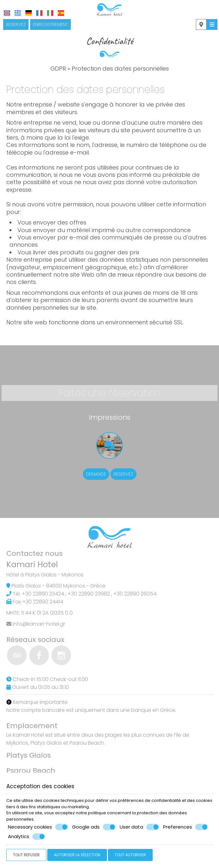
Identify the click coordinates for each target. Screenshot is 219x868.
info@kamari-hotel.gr (39, 624)
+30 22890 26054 (135, 594)
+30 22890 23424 (43, 594)
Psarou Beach (31, 771)
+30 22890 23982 (89, 594)
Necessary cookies (38, 827)
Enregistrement (50, 24)
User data (139, 827)
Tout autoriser (130, 855)
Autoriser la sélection (77, 855)
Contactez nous (34, 553)
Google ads (94, 827)
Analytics (27, 837)
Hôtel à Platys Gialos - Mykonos (45, 575)
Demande (96, 474)
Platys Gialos (29, 755)
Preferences (186, 827)
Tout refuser (26, 855)
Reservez (16, 24)
